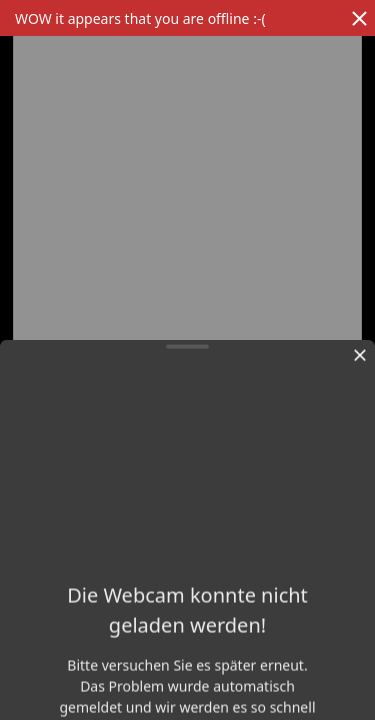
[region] (187, 335)
